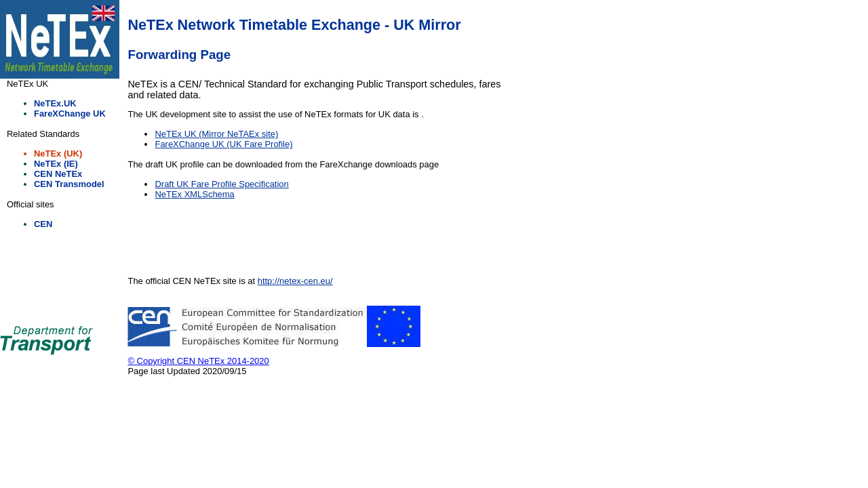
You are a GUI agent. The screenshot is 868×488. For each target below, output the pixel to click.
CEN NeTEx (58, 174)
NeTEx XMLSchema (194, 194)
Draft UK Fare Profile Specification (221, 184)
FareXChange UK (70, 114)
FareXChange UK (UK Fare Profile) (223, 144)
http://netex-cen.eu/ (295, 281)
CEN (43, 224)
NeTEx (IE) (56, 164)
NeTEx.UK (55, 103)
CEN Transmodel (69, 184)
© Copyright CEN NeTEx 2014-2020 (198, 361)
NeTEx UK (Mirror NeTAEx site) (216, 134)
